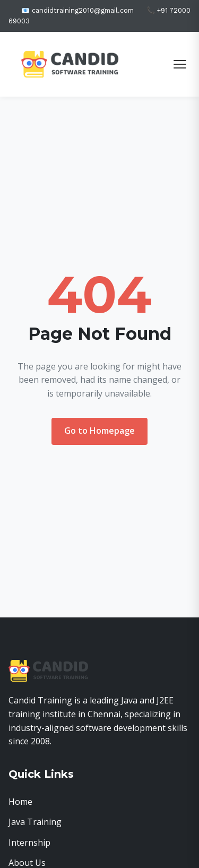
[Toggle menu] (180, 64)
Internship (29, 843)
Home (20, 802)
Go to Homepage (99, 431)
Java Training (35, 822)
